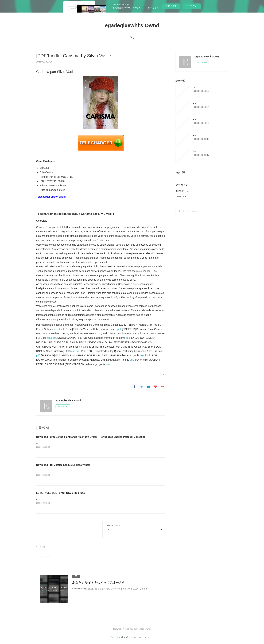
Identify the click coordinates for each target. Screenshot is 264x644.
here (81, 347)
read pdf (51, 338)
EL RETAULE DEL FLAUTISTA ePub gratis (60, 493)
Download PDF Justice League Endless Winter (63, 465)
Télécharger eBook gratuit (51, 197)
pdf (119, 329)
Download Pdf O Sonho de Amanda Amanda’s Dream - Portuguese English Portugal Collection (91, 437)
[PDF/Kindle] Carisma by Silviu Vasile (210, 87)
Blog (132, 37)
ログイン (192, 6)
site (128, 338)
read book (59, 329)
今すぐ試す (171, 6)
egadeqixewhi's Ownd (132, 25)
